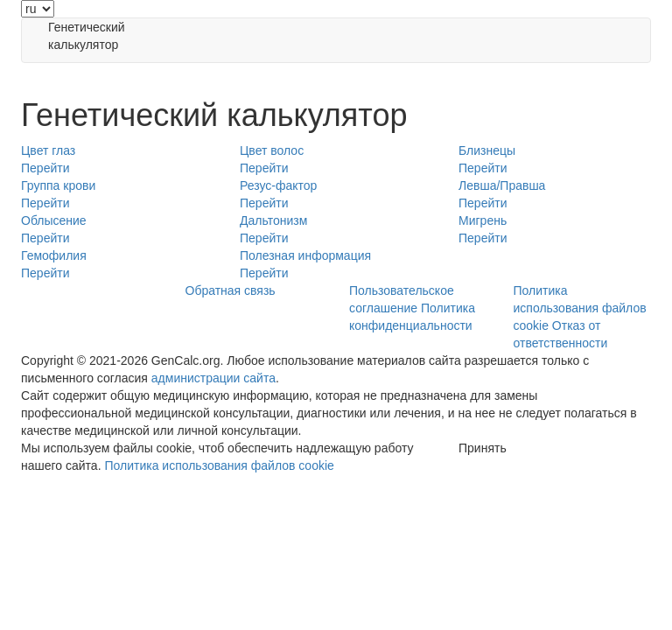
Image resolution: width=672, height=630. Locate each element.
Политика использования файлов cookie (580, 308)
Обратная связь (231, 290)
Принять (483, 448)
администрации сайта (213, 378)
